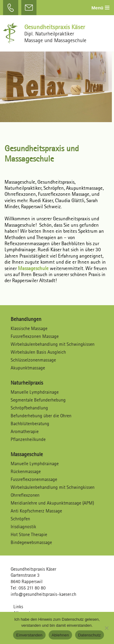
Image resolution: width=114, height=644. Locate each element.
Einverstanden (29, 635)
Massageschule (34, 268)
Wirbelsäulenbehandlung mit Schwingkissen (53, 344)
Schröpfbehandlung (29, 408)
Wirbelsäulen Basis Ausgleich (38, 352)
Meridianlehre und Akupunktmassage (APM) (52, 503)
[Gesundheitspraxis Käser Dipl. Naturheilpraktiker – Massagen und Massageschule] (12, 33)
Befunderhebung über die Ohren (41, 416)
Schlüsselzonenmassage (33, 360)
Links (18, 607)
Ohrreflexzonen (25, 495)
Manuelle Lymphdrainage (35, 392)
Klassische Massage (29, 328)
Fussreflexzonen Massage (35, 336)
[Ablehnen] (106, 628)
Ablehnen (60, 635)
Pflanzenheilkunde (28, 439)
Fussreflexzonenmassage (34, 479)
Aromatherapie (25, 431)
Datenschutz (90, 635)
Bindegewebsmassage (31, 542)
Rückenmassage (26, 471)
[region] (57, 84)
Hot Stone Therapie (29, 534)
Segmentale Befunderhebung (38, 400)
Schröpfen (20, 519)
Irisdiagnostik (23, 527)
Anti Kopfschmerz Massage (36, 511)
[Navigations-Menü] (100, 8)
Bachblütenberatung (30, 424)
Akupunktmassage (28, 368)
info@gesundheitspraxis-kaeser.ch (43, 594)
